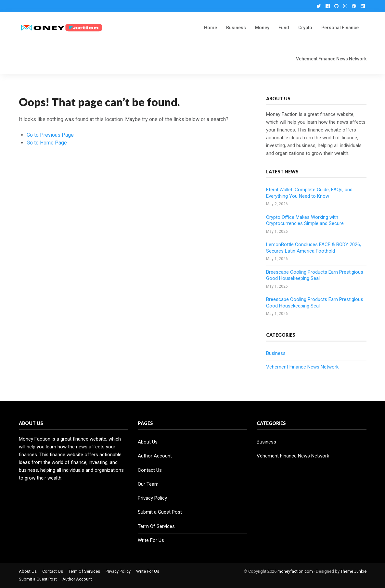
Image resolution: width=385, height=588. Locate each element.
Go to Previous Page (50, 135)
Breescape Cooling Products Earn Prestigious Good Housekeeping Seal (315, 275)
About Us (148, 442)
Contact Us (150, 470)
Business (236, 28)
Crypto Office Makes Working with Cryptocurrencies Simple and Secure (305, 220)
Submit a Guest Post (160, 512)
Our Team (148, 484)
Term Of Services (156, 526)
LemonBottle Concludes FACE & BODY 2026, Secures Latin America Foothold (314, 248)
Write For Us (151, 540)
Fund (284, 28)
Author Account (155, 456)
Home (211, 28)
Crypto (305, 28)
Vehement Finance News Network (331, 59)
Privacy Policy (152, 498)
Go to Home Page (47, 143)
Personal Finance (340, 28)
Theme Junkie (353, 571)
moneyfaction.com (295, 571)
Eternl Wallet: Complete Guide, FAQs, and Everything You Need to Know (309, 193)
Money (262, 28)
